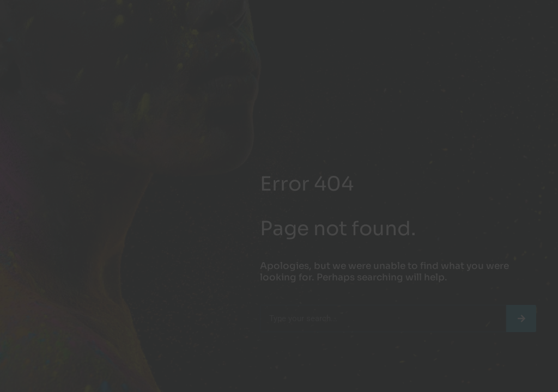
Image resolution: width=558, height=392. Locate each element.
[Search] (521, 318)
